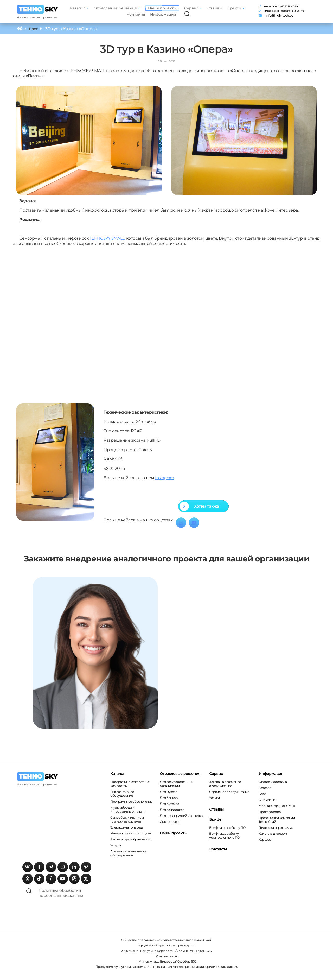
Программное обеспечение (131, 802)
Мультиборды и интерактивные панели (128, 810)
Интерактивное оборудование (122, 794)
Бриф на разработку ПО (227, 828)
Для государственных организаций (176, 784)
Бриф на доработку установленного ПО (225, 836)
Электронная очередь (127, 828)
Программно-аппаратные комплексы (130, 784)
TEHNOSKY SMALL (108, 239)
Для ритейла (169, 804)
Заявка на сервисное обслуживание (225, 784)
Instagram (165, 478)
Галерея (265, 788)
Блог (262, 794)
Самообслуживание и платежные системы (127, 820)
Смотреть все (170, 822)
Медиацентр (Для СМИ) (277, 806)
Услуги (116, 846)
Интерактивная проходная (131, 834)
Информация (165, 14)
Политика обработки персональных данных (70, 896)
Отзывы (216, 8)
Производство (270, 812)
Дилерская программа (276, 828)
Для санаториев (172, 810)
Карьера (265, 840)
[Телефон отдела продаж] (286, 4)
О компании (268, 800)
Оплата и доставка (273, 782)
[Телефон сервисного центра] (286, 11)
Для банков (169, 798)
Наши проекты (164, 8)
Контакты (137, 14)
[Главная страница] (39, 9)
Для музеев (168, 792)
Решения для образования (131, 840)
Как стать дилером (273, 834)
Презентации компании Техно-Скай (277, 820)
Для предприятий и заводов (181, 816)
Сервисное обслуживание (229, 792)
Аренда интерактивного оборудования (129, 853)
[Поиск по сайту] (189, 14)
